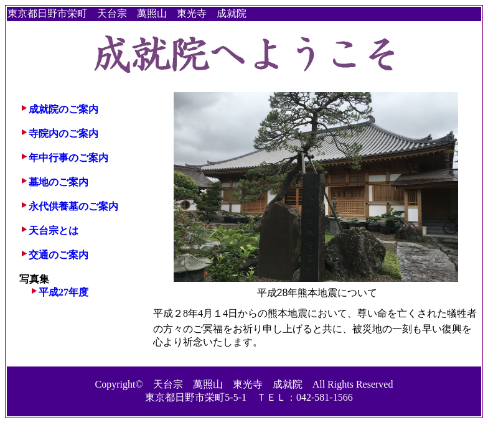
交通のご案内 (59, 255)
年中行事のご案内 (68, 158)
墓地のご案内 (59, 182)
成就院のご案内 (63, 109)
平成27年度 (63, 292)
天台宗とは (54, 231)
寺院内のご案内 (63, 133)
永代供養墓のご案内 (73, 206)
